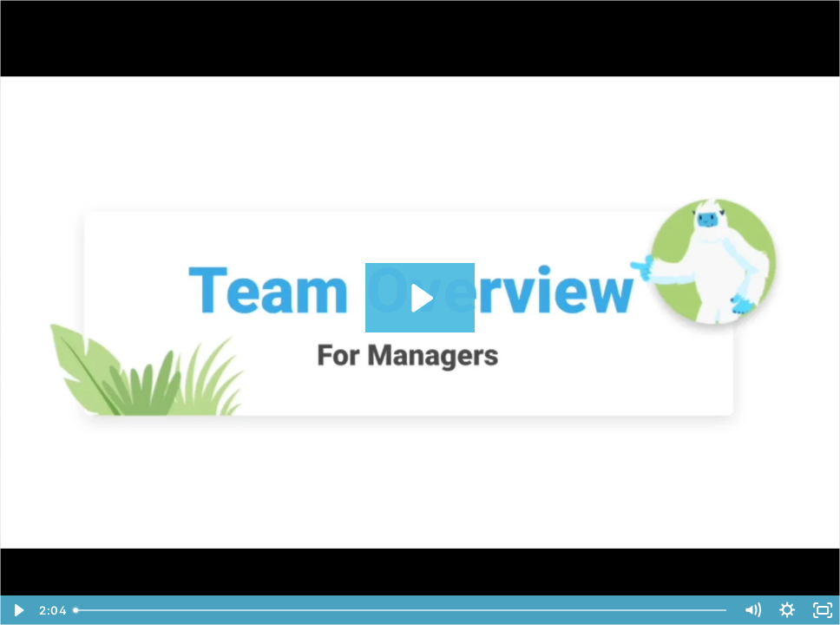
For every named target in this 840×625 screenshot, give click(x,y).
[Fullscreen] (823, 610)
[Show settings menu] (787, 610)
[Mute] (752, 610)
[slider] (401, 610)
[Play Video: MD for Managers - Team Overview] (420, 298)
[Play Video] (17, 610)
